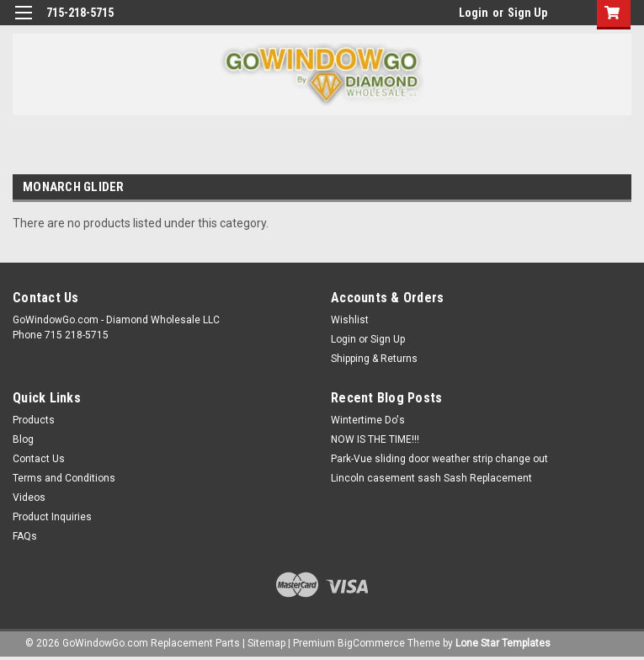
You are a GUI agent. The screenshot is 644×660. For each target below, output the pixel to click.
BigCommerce (371, 643)
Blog (23, 439)
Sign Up (527, 13)
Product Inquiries (52, 517)
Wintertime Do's (368, 420)
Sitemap (266, 643)
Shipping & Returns (374, 359)
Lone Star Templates (503, 643)
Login (474, 13)
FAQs (25, 536)
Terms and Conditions (64, 478)
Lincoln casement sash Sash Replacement (431, 478)
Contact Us (39, 459)
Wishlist (350, 320)
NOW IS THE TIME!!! (375, 439)
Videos (29, 498)
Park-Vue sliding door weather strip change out (439, 459)
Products (34, 420)
